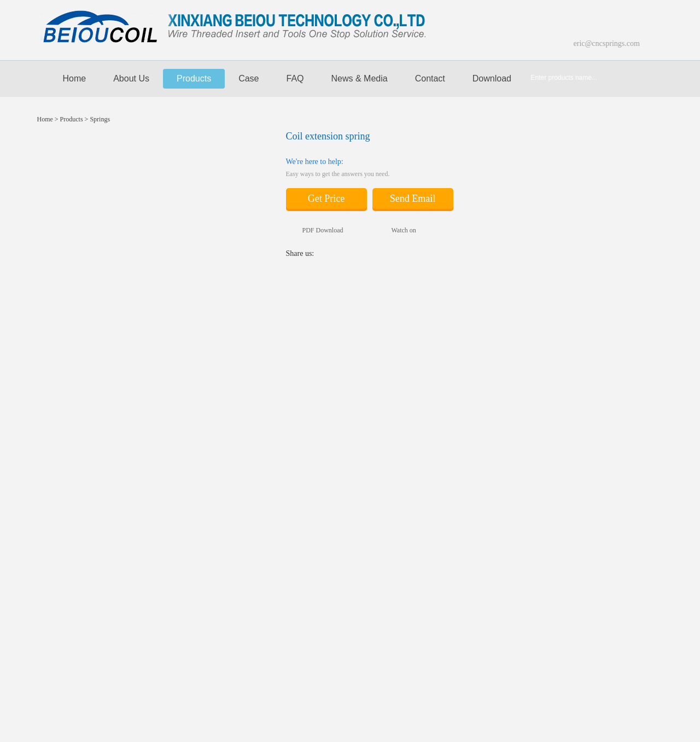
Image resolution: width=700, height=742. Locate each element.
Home (69, 79)
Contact (430, 78)
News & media (360, 78)
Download (492, 78)
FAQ (295, 78)
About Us (131, 78)
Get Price (326, 198)
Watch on (396, 230)
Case (249, 78)
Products (194, 78)
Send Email (413, 198)
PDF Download (315, 230)
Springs (100, 119)
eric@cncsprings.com (607, 43)
